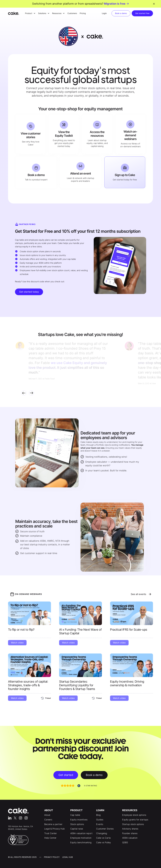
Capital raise (77, 829)
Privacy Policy (52, 857)
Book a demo (121, 13)
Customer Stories (105, 829)
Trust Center (51, 833)
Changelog (102, 833)
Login (104, 13)
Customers (72, 13)
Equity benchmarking (81, 842)
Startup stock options (133, 824)
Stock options (77, 824)
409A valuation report (81, 833)
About (47, 815)
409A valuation (130, 838)
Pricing (83, 13)
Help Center (50, 838)
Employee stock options (134, 815)
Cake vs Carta (103, 838)
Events (100, 824)
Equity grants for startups (135, 820)
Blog (98, 815)
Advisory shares (130, 829)
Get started (66, 775)
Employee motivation (81, 838)
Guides (100, 820)
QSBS (125, 842)
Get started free (142, 13)
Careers (48, 820)
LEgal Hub (67, 857)
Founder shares (130, 833)
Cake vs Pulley (104, 842)
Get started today (29, 292)
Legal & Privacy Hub (54, 829)
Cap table (75, 815)
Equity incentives (79, 820)
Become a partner (53, 824)
